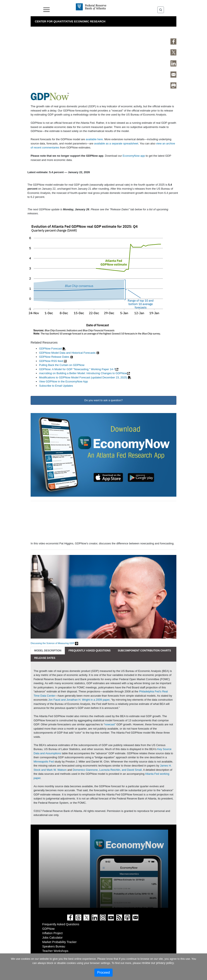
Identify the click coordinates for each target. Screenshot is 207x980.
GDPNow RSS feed (51, 361)
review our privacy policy (158, 963)
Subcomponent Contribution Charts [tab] (144, 651)
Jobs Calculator (52, 938)
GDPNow (48, 929)
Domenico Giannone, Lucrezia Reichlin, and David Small (107, 770)
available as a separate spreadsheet (116, 143)
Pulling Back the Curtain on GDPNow (62, 365)
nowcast (110, 724)
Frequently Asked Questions (61, 924)
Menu (46, 10)
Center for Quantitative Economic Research (70, 21)
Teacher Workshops (55, 951)
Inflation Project (52, 933)
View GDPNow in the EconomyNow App (63, 381)
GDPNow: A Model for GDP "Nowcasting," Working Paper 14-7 (77, 369)
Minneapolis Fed (44, 762)
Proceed (103, 973)
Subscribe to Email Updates (56, 386)
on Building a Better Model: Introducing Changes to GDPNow (83, 373)
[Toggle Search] (161, 10)
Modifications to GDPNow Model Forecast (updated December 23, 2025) (83, 377)
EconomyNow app (134, 156)
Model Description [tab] (48, 651)
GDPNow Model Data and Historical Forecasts (67, 353)
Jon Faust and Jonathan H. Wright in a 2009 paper (79, 700)
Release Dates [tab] (45, 658)
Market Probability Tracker (59, 942)
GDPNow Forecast (50, 349)
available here (94, 139)
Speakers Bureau (54, 946)
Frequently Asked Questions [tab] (89, 651)
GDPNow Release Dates (54, 357)
